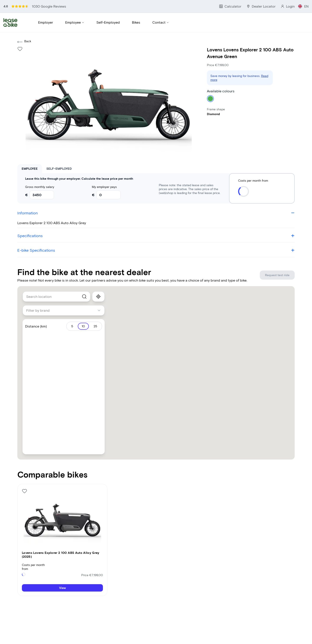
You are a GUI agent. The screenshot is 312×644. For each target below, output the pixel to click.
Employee (75, 13)
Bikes (136, 13)
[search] (84, 282)
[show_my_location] (98, 282)
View (63, 573)
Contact (161, 13)
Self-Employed (108, 13)
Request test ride (281, 261)
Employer (46, 13)
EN (307, 4)
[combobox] (56, 282)
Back (24, 27)
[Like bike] (20, 34)
